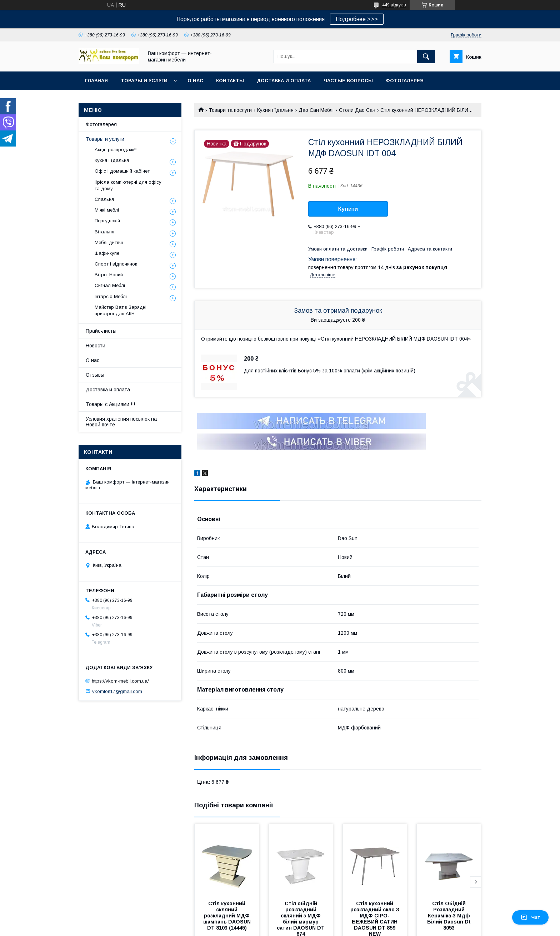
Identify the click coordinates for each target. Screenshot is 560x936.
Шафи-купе (107, 253)
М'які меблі (107, 210)
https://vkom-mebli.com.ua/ (120, 681)
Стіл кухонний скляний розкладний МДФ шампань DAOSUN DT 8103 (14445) (228, 916)
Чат (530, 917)
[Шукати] (426, 56)
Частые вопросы (348, 81)
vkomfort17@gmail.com (117, 691)
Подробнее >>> (357, 19)
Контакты (230, 81)
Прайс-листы (101, 331)
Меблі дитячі (109, 242)
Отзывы (95, 375)
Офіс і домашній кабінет (122, 171)
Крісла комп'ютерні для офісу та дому (128, 185)
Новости (96, 346)
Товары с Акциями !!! (110, 404)
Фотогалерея (405, 81)
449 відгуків (394, 5)
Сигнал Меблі (110, 285)
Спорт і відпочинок (116, 264)
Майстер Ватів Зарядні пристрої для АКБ (121, 310)
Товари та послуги (230, 110)
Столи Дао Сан (357, 110)
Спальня (104, 199)
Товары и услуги (144, 81)
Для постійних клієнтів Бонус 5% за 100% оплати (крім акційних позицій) (330, 371)
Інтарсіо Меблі (111, 296)
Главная (96, 81)
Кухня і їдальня (275, 110)
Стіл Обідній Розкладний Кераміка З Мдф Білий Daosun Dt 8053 (450, 916)
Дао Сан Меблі (316, 110)
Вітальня (104, 232)
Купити (348, 209)
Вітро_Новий (109, 275)
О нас (195, 81)
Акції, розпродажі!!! (116, 150)
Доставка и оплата (284, 81)
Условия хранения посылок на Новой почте (121, 422)
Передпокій (107, 221)
